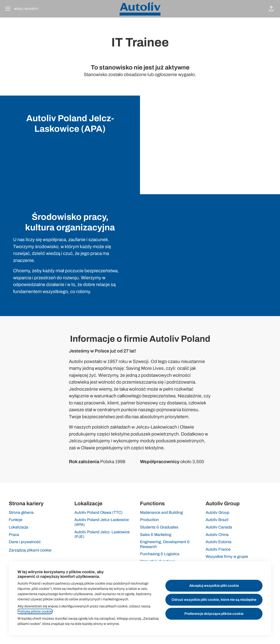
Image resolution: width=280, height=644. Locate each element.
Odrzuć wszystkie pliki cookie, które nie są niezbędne (214, 600)
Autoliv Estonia (219, 542)
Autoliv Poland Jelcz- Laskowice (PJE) (102, 534)
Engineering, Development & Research (165, 544)
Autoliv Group (217, 512)
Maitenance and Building (161, 512)
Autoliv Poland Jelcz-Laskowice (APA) (102, 522)
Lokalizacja (18, 527)
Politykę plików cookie (35, 611)
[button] (271, 9)
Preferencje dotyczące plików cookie (214, 614)
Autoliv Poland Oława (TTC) (98, 512)
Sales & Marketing (156, 535)
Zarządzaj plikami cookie (30, 550)
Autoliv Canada (219, 527)
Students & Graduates (159, 527)
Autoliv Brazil (217, 520)
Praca (14, 535)
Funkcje (16, 520)
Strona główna (21, 512)
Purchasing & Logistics (160, 554)
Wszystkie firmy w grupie (227, 557)
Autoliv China (217, 535)
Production (149, 520)
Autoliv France (218, 549)
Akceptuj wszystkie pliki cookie (214, 586)
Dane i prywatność (25, 542)
